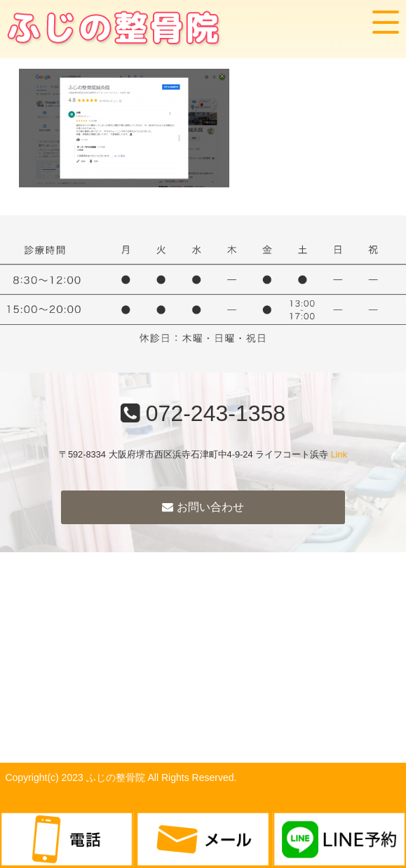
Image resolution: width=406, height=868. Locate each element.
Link (339, 454)
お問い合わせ (203, 507)
